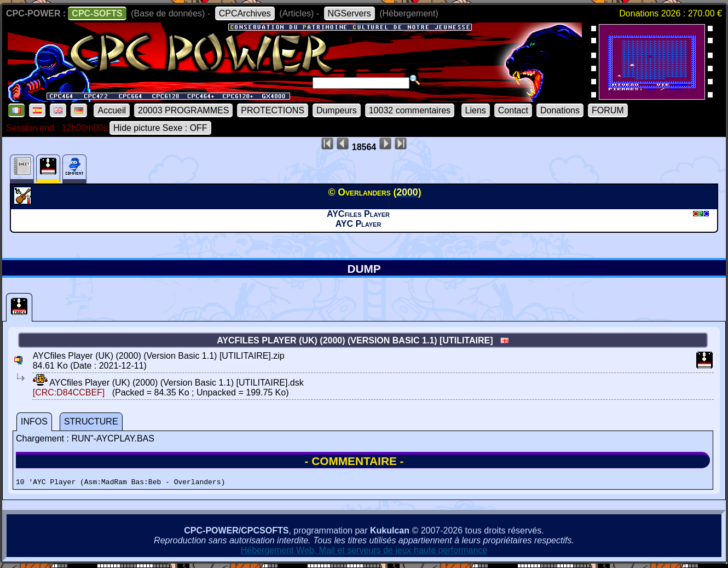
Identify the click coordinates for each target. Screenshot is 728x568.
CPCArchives (245, 13)
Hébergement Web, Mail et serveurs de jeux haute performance (364, 552)
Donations (560, 110)
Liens (476, 110)
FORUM (608, 110)
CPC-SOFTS (97, 13)
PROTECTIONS (273, 110)
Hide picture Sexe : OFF (160, 128)
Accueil (112, 110)
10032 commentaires (410, 110)
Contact (513, 110)
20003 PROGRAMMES (183, 110)
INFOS (34, 421)
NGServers (349, 13)
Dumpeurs (337, 110)
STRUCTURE (91, 421)
